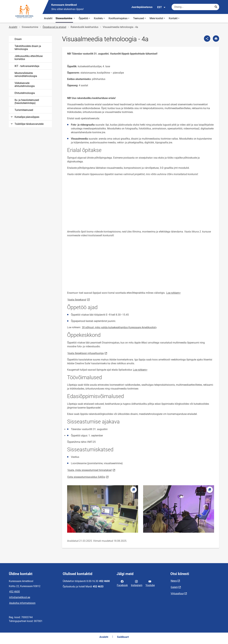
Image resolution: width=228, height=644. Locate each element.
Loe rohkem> (173, 293)
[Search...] (216, 7)
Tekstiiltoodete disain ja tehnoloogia (28, 48)
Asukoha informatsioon (22, 603)
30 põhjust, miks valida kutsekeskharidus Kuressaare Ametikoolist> (119, 327)
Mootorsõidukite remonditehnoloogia (26, 75)
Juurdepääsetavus (142, 7)
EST (161, 7)
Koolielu (100, 18)
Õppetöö (85, 18)
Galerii (174, 587)
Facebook (122, 583)
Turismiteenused (24, 110)
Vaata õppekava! (79, 299)
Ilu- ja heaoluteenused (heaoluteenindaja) (27, 101)
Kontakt (174, 18)
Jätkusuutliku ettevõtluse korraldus (29, 58)
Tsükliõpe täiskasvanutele (27, 124)
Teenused (140, 18)
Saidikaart (123, 637)
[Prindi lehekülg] (216, 39)
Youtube (150, 583)
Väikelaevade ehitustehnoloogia (25, 85)
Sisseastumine (66, 18)
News (174, 581)
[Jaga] (207, 39)
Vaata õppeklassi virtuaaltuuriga (88, 353)
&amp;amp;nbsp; (111, 201)
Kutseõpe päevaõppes (25, 117)
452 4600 (14, 592)
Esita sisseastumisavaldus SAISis (88, 477)
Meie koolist (158, 18)
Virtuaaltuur (177, 593)
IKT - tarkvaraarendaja (27, 66)
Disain (18, 39)
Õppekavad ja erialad (54, 27)
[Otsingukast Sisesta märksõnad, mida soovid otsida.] (195, 7)
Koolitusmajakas (119, 18)
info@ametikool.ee (20, 597)
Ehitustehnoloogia (25, 93)
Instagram (137, 583)
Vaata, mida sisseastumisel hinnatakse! (92, 470)
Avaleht (48, 18)
